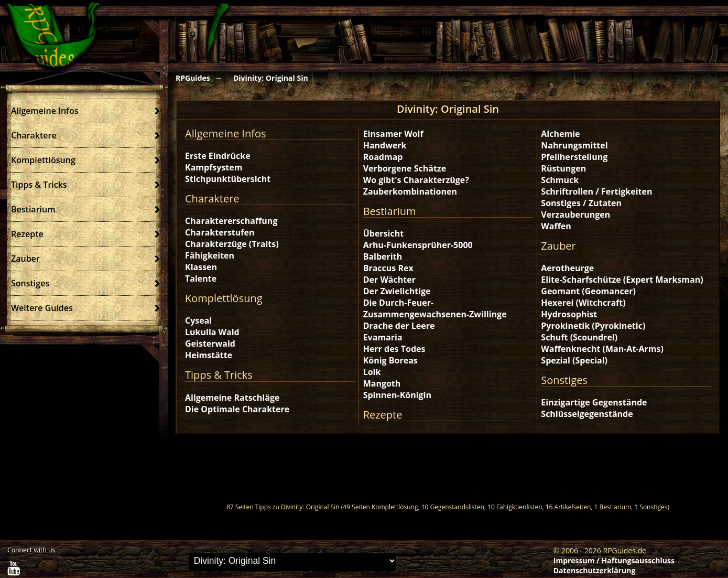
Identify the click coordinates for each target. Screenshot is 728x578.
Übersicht (383, 233)
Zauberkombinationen (410, 191)
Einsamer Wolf (393, 134)
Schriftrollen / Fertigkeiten (596, 191)
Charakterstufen (220, 232)
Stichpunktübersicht (228, 179)
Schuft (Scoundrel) (579, 337)
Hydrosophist (569, 314)
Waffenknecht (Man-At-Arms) (602, 349)
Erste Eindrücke (218, 156)
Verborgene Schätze (405, 168)
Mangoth (382, 383)
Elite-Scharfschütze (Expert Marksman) (622, 280)
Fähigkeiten (210, 255)
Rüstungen (563, 168)
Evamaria (383, 337)
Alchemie (560, 134)
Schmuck (560, 180)
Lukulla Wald (212, 332)
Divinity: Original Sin (271, 78)
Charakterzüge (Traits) (232, 244)
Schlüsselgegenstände (587, 414)
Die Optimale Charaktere (237, 409)
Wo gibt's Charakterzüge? (416, 180)
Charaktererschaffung (231, 221)
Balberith (383, 256)
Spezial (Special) (574, 360)
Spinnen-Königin (397, 395)
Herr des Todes (394, 349)
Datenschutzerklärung (595, 570)
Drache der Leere (399, 326)
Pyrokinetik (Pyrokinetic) (593, 326)
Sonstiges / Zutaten (581, 203)
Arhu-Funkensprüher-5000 (418, 245)
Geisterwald (210, 344)
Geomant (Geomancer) (588, 291)
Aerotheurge (567, 268)
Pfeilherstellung (574, 157)
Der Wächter (389, 280)
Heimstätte (209, 355)
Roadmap (383, 157)
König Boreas (390, 360)
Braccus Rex (388, 268)
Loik (372, 372)
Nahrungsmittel (574, 145)
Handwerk (385, 145)
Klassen (201, 267)
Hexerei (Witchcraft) (583, 303)
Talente (201, 279)
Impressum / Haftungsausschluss (614, 560)
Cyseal (198, 320)
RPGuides (193, 78)
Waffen (556, 226)
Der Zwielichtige (397, 291)
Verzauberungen (575, 215)
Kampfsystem (214, 167)
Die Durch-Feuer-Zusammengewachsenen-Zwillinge (435, 308)
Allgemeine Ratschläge (232, 398)
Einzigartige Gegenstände (594, 402)
